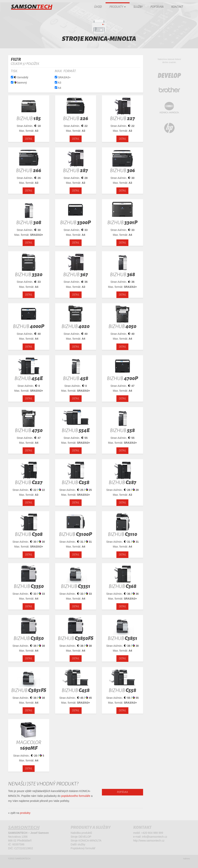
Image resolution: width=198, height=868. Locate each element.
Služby (138, 7)
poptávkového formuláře (76, 796)
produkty (25, 813)
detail (29, 139)
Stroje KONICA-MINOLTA (86, 842)
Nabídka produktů (81, 835)
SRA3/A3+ (63, 77)
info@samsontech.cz (155, 838)
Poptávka (157, 7)
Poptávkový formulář (83, 850)
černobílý (20, 77)
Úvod (98, 7)
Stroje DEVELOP (81, 838)
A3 (58, 83)
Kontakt (177, 7)
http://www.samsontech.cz (149, 842)
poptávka (122, 792)
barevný (19, 82)
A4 (58, 88)
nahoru (186, 861)
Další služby (78, 846)
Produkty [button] (118, 7)
